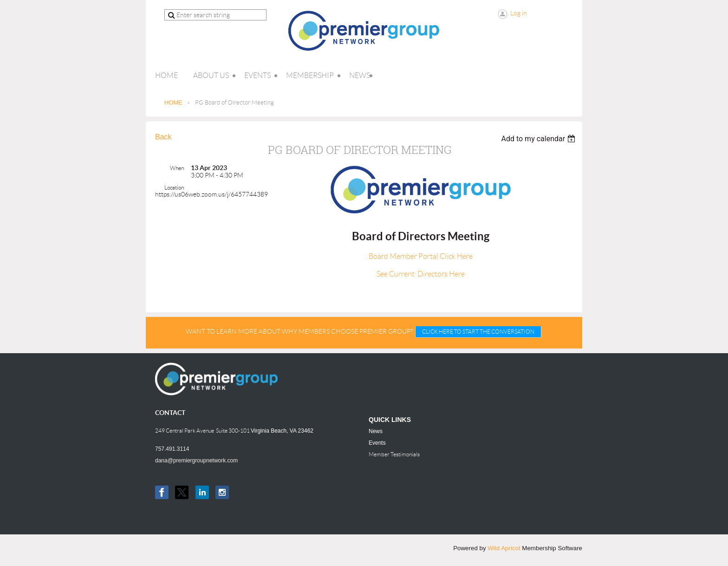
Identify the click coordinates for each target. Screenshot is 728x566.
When (177, 168)
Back (163, 137)
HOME (173, 102)
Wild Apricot (504, 548)
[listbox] (539, 139)
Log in (519, 13)
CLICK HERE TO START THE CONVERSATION (478, 332)
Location (174, 188)
